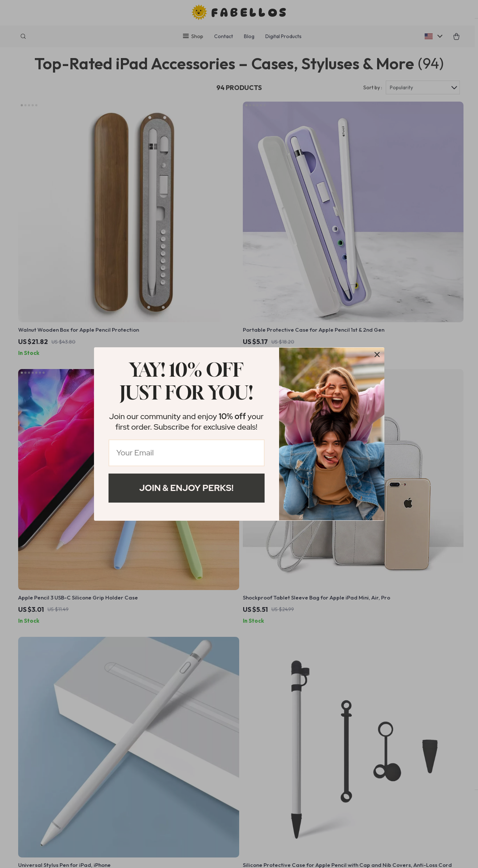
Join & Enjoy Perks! (187, 488)
